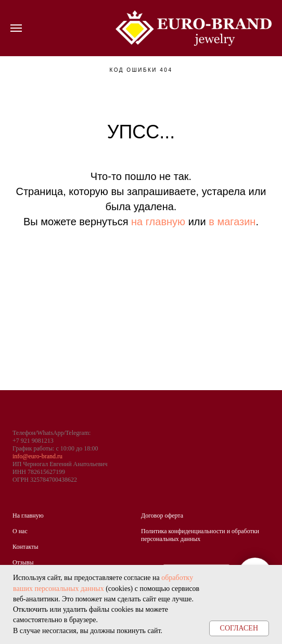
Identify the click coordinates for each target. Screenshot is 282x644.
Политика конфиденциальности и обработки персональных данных (200, 535)
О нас (20, 531)
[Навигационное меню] (16, 28)
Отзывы (23, 562)
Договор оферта (162, 516)
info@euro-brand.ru (37, 456)
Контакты (25, 547)
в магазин (232, 222)
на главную (158, 222)
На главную (28, 516)
